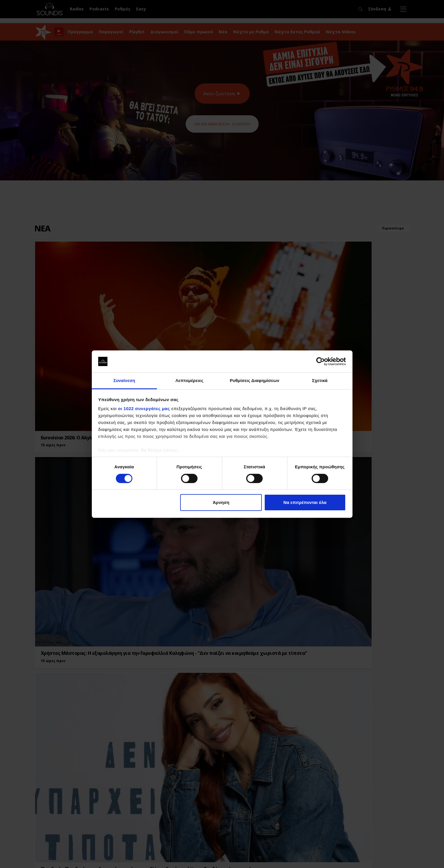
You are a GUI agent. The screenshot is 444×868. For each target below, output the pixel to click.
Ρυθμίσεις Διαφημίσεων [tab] (254, 380)
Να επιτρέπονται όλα (305, 502)
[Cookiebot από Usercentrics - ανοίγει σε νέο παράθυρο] (320, 361)
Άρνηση (221, 502)
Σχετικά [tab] (320, 380)
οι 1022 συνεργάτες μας (144, 409)
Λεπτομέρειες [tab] (190, 380)
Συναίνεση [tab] (124, 380)
